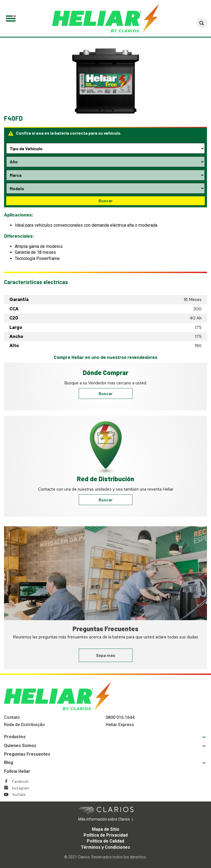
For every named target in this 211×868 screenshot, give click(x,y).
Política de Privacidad (106, 835)
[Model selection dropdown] (105, 188)
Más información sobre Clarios (112, 819)
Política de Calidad (105, 841)
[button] (202, 23)
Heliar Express (120, 725)
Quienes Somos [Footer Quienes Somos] (20, 746)
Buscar (106, 201)
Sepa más (106, 655)
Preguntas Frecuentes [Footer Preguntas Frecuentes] (27, 754)
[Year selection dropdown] (105, 162)
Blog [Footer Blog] (9, 762)
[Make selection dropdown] (105, 175)
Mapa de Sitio (106, 829)
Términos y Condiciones (105, 847)
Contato (12, 717)
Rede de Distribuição (24, 725)
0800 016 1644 (120, 717)
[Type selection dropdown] (105, 148)
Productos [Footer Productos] (15, 737)
